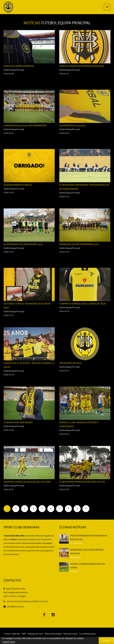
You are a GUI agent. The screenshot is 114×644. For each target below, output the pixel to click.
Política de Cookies (70, 634)
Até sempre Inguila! (74, 370)
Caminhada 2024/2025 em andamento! (26, 132)
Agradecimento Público (20, 191)
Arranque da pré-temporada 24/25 (80, 251)
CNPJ (24, 634)
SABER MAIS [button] (9, 642)
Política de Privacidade (53, 634)
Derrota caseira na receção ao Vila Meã (27, 488)
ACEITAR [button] (106, 640)
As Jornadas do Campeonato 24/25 (25, 251)
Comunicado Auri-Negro (21, 429)
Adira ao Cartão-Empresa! (19, 66)
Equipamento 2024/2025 (75, 132)
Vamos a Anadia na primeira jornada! (82, 66)
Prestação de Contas (35, 634)
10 (86, 509)
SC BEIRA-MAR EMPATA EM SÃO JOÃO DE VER (83, 488)
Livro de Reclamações (87, 634)
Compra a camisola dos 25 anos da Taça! (83, 310)
